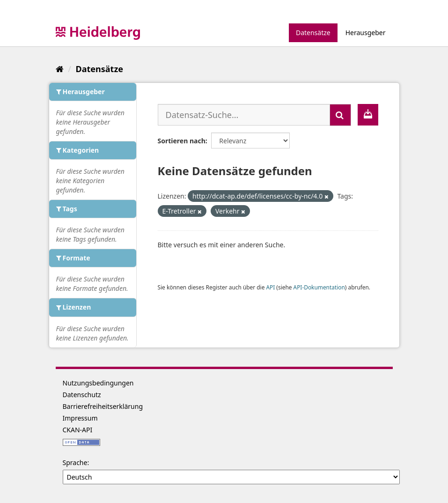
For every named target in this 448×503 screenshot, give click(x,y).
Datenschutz (82, 395)
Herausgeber (366, 33)
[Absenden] (340, 115)
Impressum (80, 418)
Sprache (75, 462)
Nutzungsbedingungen (98, 383)
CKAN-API (78, 430)
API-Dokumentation (319, 287)
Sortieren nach (182, 141)
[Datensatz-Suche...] (244, 115)
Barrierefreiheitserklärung (103, 406)
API (270, 287)
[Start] (60, 69)
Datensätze (313, 33)
